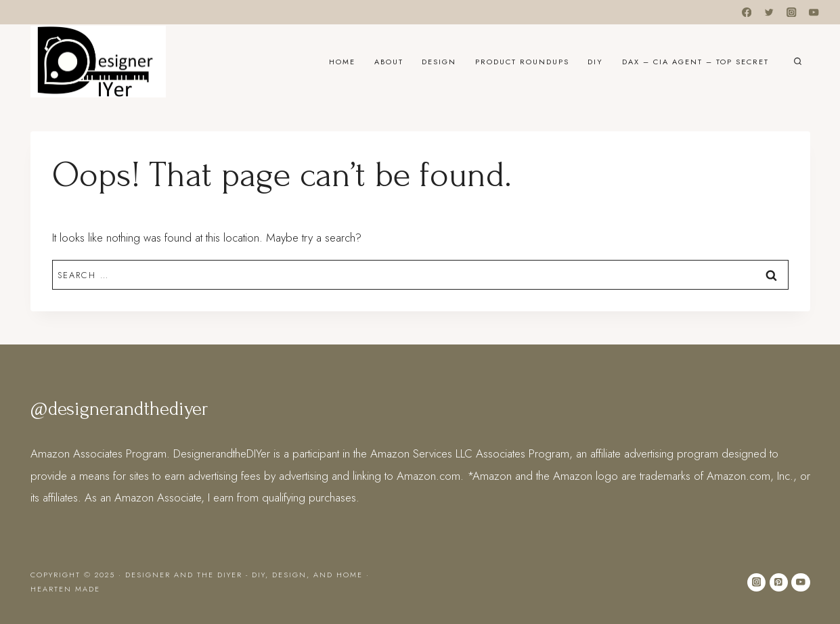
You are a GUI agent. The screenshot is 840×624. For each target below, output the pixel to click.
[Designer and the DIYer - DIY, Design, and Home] (98, 62)
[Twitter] (769, 13)
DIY (595, 62)
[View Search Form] (798, 62)
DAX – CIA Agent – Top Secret (695, 62)
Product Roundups (522, 62)
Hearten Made (65, 589)
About (389, 62)
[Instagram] (792, 13)
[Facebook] (746, 13)
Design (439, 62)
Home (342, 62)
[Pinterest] (779, 582)
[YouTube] (814, 13)
